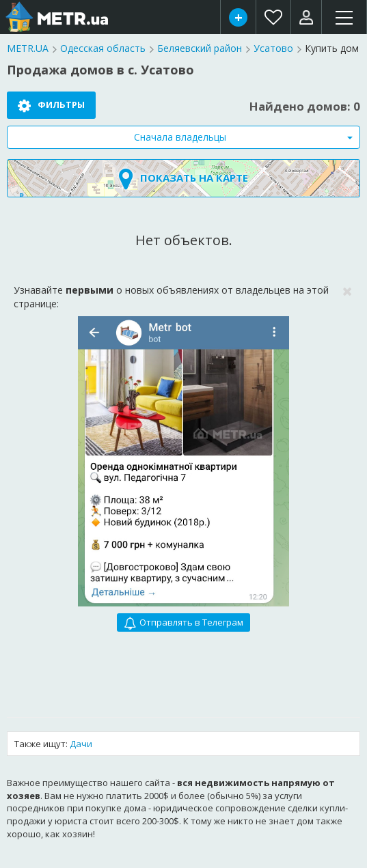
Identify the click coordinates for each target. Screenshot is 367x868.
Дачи (81, 744)
